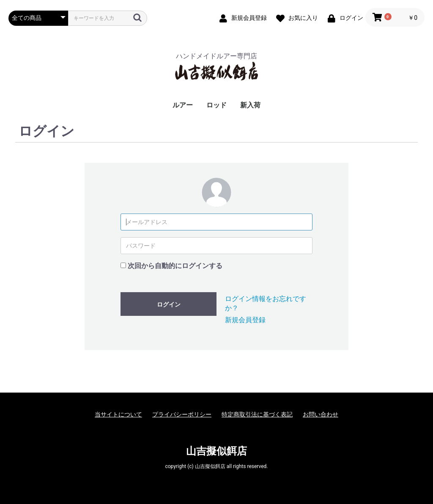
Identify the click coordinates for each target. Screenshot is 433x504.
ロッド (216, 105)
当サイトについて (118, 414)
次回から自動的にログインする (175, 266)
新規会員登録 (245, 320)
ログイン (169, 304)
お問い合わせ (321, 414)
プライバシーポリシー (182, 414)
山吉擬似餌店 (216, 451)
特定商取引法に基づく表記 (257, 414)
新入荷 (250, 105)
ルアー (183, 105)
